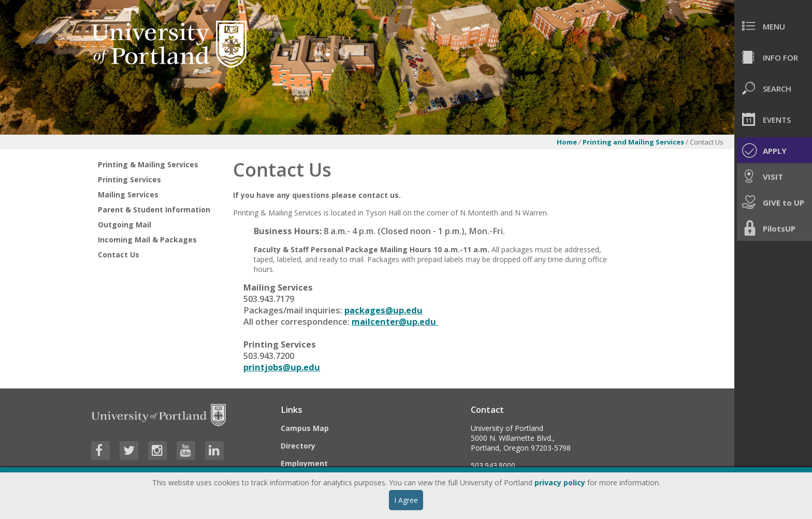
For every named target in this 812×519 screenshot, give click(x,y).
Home (567, 142)
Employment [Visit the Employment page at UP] (304, 463)
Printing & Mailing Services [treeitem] (148, 164)
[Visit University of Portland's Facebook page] (100, 451)
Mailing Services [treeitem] (128, 194)
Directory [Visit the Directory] (298, 446)
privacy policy (560, 482)
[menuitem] (773, 26)
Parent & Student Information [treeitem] (154, 210)
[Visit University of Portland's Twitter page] (129, 451)
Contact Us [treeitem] (119, 255)
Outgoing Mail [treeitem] (125, 225)
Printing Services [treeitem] (129, 179)
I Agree (406, 500)
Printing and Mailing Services (633, 142)
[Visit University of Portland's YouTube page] (186, 451)
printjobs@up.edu (282, 367)
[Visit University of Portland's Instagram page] (157, 451)
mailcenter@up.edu (395, 322)
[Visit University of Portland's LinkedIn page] (214, 451)
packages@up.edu (383, 310)
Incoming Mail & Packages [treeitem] (147, 240)
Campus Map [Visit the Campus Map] (305, 428)
